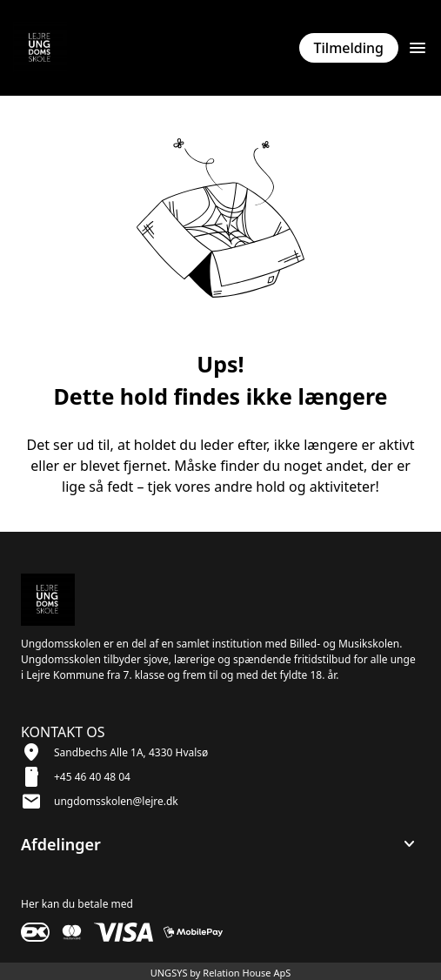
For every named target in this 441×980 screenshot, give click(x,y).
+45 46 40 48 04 (92, 777)
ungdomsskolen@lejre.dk (116, 801)
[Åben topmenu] (418, 48)
